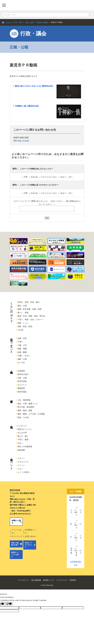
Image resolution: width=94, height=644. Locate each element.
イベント (21, 465)
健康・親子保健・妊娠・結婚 (29, 309)
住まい (20, 443)
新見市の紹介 (23, 374)
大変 (25, 177)
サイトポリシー (24, 580)
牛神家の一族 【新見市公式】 (27, 106)
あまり (63, 177)
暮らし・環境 (23, 313)
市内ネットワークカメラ (28, 545)
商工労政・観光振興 (26, 407)
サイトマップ (17, 536)
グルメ (20, 469)
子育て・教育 (23, 440)
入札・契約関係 (24, 400)
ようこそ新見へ (24, 472)
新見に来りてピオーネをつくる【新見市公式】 (34, 86)
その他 (20, 330)
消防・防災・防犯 (25, 326)
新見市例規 (22, 381)
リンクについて (62, 580)
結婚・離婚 (22, 352)
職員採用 (21, 388)
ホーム (8, 22)
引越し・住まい (24, 356)
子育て (20, 342)
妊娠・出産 (22, 338)
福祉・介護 (22, 306)
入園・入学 (22, 345)
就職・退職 (22, 349)
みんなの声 (22, 433)
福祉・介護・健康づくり (28, 404)
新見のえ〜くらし (25, 429)
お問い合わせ (30, 536)
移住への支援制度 (25, 446)
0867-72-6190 (23, 141)
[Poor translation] (9, 604)
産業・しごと (23, 323)
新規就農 (21, 450)
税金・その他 (23, 417)
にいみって (22, 426)
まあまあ (33, 177)
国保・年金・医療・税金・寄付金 (31, 316)
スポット (21, 458)
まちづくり (22, 385)
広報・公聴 (29, 22)
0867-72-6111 (20, 499)
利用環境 (73, 580)
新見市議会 (22, 392)
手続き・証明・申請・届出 (29, 302)
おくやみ (21, 362)
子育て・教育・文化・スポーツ (30, 320)
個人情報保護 (36, 580)
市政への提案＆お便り (15, 544)
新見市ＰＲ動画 (42, 22)
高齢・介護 (22, 359)
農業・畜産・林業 (25, 410)
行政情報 (21, 371)
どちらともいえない (49, 177)
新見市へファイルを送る (15, 555)
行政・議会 (18, 22)
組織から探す (16, 522)
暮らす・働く (23, 436)
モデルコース (23, 462)
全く (70, 177)
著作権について (49, 580)
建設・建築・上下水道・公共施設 (31, 414)
